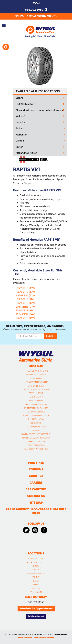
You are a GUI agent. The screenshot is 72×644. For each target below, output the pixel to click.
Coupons (36, 469)
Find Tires (36, 463)
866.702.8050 (36, 10)
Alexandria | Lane (36, 559)
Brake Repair (36, 378)
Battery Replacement (36, 375)
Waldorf (20, 116)
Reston (19, 147)
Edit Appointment (36, 616)
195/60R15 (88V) (25, 292)
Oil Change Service (36, 412)
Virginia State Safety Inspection (36, 434)
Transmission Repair (36, 427)
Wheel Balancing (36, 445)
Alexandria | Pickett (26, 153)
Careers (36, 483)
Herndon (21, 122)
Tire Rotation (36, 423)
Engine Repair (36, 397)
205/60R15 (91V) (25, 295)
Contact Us (36, 496)
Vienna (20, 98)
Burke (19, 128)
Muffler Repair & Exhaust (36, 408)
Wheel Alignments (36, 442)
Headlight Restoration (36, 404)
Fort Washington (25, 104)
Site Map (36, 503)
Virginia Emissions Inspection (36, 438)
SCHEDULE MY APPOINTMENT (36, 16)
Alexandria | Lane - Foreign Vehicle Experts (39, 110)
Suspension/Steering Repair (36, 416)
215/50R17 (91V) (25, 310)
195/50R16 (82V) (25, 303)
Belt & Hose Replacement (36, 382)
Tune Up (36, 431)
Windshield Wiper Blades (36, 449)
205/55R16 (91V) (25, 307)
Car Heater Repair (36, 386)
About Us (36, 476)
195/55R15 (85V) (25, 288)
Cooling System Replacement (36, 389)
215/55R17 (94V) (25, 318)
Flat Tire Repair (36, 401)
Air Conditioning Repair (36, 371)
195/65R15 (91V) (25, 299)
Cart (36, 3)
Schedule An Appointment (36, 608)
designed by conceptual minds (36, 637)
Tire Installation (36, 419)
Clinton (20, 141)
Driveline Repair (36, 393)
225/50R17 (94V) (25, 314)
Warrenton (21, 135)
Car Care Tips (36, 489)
